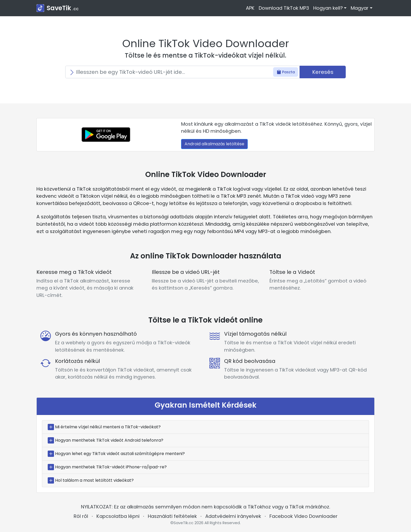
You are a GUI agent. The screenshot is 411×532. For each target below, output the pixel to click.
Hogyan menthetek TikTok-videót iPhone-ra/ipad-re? (111, 467)
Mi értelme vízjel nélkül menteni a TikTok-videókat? (108, 427)
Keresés (323, 72)
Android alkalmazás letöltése (214, 144)
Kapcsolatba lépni (118, 516)
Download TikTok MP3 (284, 8)
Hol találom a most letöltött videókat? (94, 480)
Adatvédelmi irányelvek (233, 516)
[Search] (182, 72)
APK (250, 8)
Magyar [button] (360, 8)
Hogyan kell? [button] (328, 8)
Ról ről (81, 516)
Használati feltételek (172, 516)
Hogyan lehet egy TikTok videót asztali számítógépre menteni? (120, 454)
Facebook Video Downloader (304, 516)
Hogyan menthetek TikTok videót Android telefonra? (109, 440)
